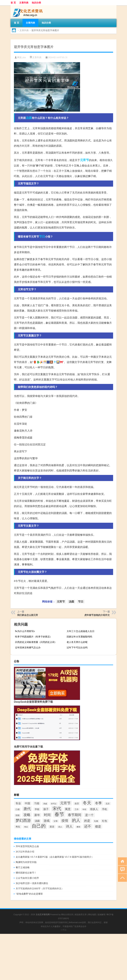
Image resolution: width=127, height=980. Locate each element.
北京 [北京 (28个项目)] (108, 804)
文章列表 (24, 3)
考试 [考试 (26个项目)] (26, 827)
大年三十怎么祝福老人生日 (81, 631)
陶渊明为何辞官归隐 (26, 862)
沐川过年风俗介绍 (25, 852)
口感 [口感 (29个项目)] (18, 809)
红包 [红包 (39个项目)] (105, 821)
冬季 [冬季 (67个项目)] (98, 803)
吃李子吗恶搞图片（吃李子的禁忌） (34, 637)
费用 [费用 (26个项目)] (78, 827)
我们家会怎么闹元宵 (28, 615)
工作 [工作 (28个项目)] (77, 809)
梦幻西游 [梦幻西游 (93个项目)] (23, 821)
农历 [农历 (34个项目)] (77, 804)
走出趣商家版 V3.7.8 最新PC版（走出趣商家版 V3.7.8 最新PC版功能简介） (55, 857)
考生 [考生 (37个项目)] (18, 827)
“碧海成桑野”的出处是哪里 (29, 894)
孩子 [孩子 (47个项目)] (46, 809)
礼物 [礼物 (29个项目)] (96, 821)
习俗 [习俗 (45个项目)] (37, 803)
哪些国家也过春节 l (26, 873)
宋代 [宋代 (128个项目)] (57, 809)
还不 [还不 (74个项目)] (88, 826)
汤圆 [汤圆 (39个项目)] (37, 821)
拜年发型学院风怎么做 (27, 846)
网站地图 (92, 915)
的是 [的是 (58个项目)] (87, 821)
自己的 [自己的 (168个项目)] (39, 826)
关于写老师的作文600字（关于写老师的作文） (40, 889)
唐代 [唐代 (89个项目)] (27, 809)
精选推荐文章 (81, 915)
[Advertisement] (63, 957)
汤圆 (29, 118)
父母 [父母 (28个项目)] (56, 821)
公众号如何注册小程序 (27, 878)
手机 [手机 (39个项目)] (105, 809)
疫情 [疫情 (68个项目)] (65, 821)
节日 (42, 237)
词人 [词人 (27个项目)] (60, 827)
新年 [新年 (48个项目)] (37, 815)
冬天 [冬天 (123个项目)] (87, 803)
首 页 (13, 3)
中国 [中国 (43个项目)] (27, 803)
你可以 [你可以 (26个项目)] (54, 804)
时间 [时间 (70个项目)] (47, 815)
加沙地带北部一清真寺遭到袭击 (32, 883)
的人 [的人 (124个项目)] (76, 820)
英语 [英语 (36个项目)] (52, 827)
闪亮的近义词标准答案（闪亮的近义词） (36, 642)
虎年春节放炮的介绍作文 (97, 615)
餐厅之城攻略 (23, 867)
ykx (24, 57)
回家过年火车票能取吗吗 (79, 637)
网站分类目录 (67, 915)
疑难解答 (102, 915)
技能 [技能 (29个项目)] (18, 815)
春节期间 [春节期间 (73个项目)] (75, 815)
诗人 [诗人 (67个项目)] (69, 826)
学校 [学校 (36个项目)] (37, 809)
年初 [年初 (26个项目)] (84, 809)
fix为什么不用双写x (25, 631)
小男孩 (63, 930)
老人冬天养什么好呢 (77, 642)
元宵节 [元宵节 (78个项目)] (65, 803)
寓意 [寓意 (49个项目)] (68, 809)
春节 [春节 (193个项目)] (59, 814)
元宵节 (85, 160)
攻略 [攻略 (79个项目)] (27, 815)
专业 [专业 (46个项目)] (18, 803)
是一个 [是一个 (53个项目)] (89, 815)
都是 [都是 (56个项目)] (98, 827)
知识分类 (36, 3)
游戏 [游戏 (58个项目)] (47, 821)
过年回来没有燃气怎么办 (28, 648)
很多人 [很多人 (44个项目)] (94, 809)
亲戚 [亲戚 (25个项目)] (45, 804)
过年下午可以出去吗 (77, 648)
